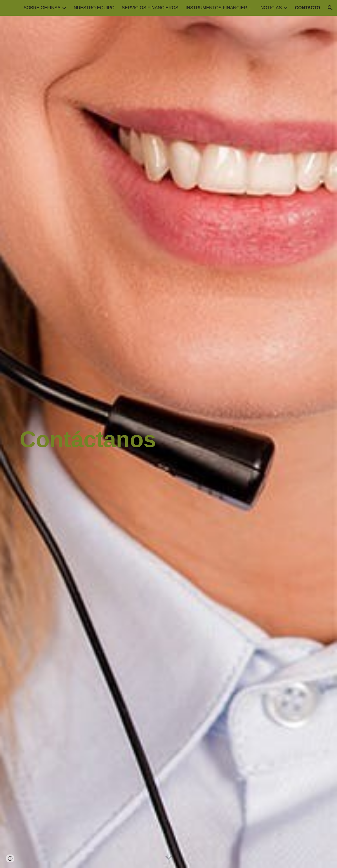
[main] (169, 442)
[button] (330, 8)
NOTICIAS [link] (271, 8)
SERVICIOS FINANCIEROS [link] (150, 8)
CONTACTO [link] (308, 8)
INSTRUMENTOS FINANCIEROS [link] (219, 8)
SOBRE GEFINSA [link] (42, 8)
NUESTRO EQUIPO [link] (94, 8)
